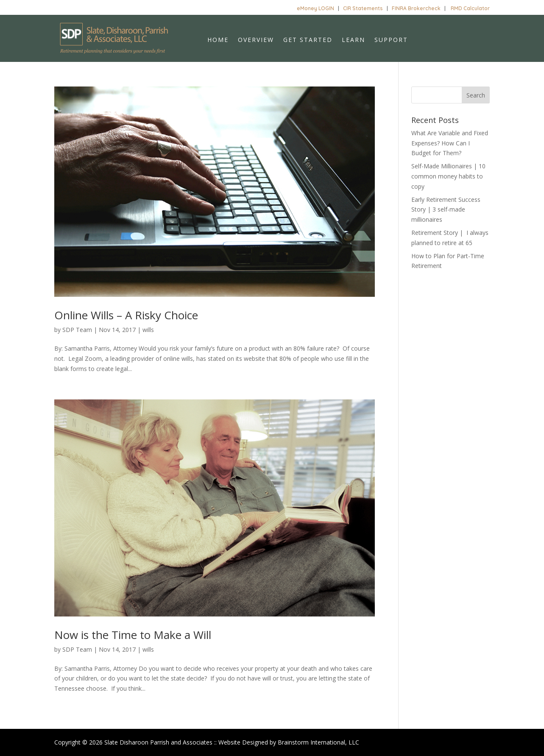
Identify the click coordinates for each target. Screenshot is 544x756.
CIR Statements (363, 8)
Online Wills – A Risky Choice (126, 315)
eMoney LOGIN (315, 8)
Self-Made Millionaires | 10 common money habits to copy (448, 176)
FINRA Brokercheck (416, 8)
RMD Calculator (470, 8)
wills (148, 330)
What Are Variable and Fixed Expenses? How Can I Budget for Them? (450, 143)
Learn (353, 40)
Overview (256, 40)
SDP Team (77, 330)
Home (218, 40)
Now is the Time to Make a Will (133, 635)
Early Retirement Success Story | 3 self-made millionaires (446, 210)
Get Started (308, 40)
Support (391, 40)
